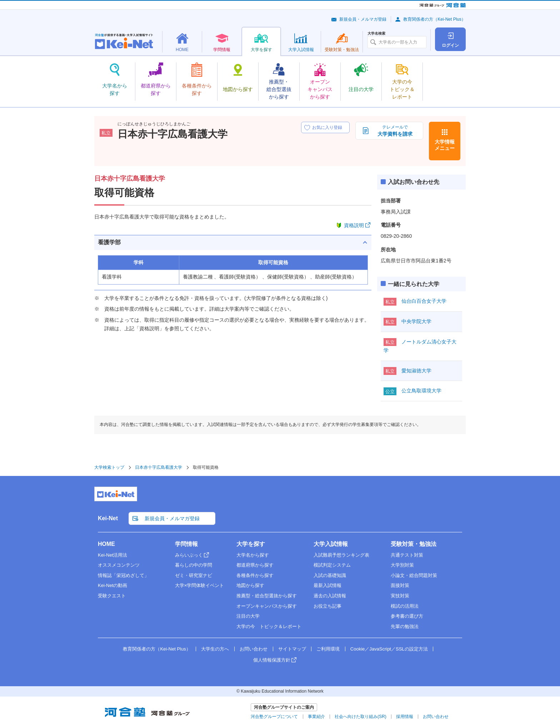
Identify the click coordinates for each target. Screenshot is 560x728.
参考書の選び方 (407, 616)
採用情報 (405, 717)
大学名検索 (376, 34)
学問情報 (186, 544)
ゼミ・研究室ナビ (194, 575)
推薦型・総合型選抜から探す (267, 596)
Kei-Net (108, 518)
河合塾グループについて (274, 717)
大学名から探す (253, 555)
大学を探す (251, 544)
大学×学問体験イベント (200, 585)
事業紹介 (316, 717)
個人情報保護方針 (272, 660)
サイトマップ (292, 649)
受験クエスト (112, 596)
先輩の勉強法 (405, 626)
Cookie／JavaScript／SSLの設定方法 (389, 649)
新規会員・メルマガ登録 (363, 19)
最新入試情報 (327, 585)
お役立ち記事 (327, 606)
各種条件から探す (255, 575)
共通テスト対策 (407, 555)
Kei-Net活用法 (112, 555)
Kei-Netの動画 (112, 585)
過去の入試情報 (330, 596)
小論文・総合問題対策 (414, 575)
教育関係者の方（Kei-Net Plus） (434, 19)
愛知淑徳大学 (416, 371)
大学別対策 (402, 565)
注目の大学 (248, 616)
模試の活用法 (405, 606)
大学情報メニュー (445, 145)
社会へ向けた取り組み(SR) (361, 717)
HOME (106, 544)
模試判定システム (332, 565)
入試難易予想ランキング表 (341, 555)
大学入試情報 (331, 544)
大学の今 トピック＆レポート (269, 626)
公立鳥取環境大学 (421, 391)
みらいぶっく (189, 555)
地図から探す (250, 585)
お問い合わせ (254, 649)
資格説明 (354, 225)
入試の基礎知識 (330, 575)
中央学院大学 (416, 321)
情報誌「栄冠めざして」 (123, 575)
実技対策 (400, 596)
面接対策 (400, 585)
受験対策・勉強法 (414, 544)
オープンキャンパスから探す (267, 606)
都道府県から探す (255, 565)
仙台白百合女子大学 (424, 301)
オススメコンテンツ (119, 565)
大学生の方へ (215, 649)
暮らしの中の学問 (194, 565)
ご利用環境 (328, 649)
